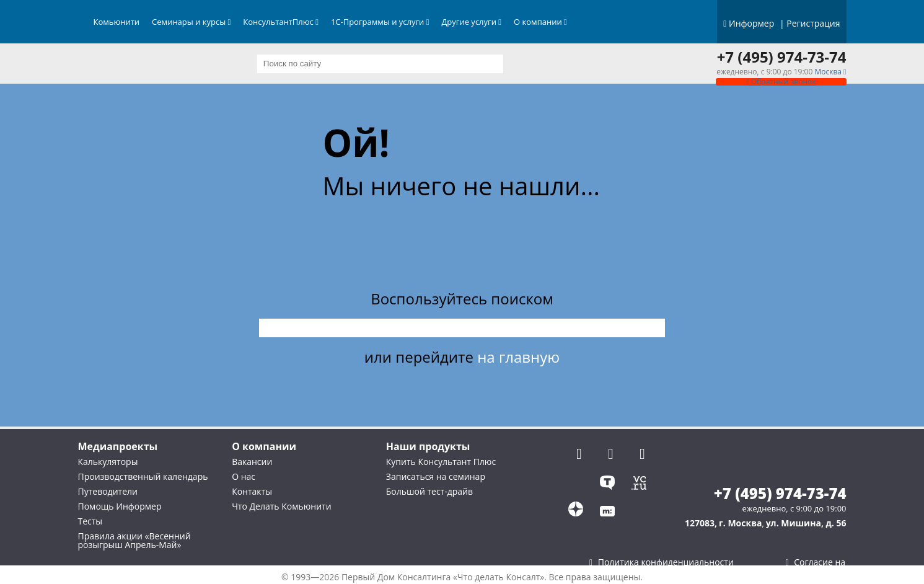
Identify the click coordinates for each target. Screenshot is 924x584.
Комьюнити (117, 22)
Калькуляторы (108, 462)
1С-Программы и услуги (380, 22)
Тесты (90, 521)
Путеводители (108, 491)
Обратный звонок (781, 82)
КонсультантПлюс (281, 22)
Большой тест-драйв (429, 491)
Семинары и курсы (191, 22)
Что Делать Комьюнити (281, 506)
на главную (518, 357)
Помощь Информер (120, 506)
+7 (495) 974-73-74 (782, 57)
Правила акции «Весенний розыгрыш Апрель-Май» (134, 540)
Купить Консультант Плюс (441, 462)
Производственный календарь (143, 476)
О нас (244, 476)
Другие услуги (471, 22)
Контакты (252, 491)
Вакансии (252, 462)
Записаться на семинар (436, 476)
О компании (540, 22)
